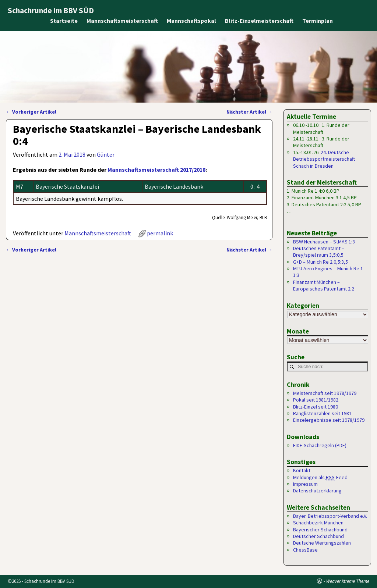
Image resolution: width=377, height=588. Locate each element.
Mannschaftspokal (191, 21)
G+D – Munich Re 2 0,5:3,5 (320, 262)
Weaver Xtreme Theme (348, 581)
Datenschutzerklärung (317, 491)
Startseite (64, 21)
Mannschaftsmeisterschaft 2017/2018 (156, 170)
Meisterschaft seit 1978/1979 (325, 393)
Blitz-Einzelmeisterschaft (259, 21)
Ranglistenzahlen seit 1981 (322, 413)
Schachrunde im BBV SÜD (51, 10)
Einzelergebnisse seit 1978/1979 (329, 420)
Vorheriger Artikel (31, 112)
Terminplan (318, 21)
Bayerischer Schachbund (320, 530)
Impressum (305, 484)
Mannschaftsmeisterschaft (122, 21)
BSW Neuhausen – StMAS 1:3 (324, 242)
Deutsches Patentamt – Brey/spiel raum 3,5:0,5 (319, 252)
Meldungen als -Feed (320, 477)
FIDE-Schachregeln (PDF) (320, 445)
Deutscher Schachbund (318, 536)
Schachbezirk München (318, 523)
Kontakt (302, 470)
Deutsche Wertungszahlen (322, 543)
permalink (160, 233)
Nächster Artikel (249, 112)
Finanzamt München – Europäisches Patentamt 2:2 (324, 285)
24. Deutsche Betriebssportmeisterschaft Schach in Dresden (324, 159)
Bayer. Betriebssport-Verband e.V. (330, 516)
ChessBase (305, 550)
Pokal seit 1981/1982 (316, 400)
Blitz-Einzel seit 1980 (316, 407)
